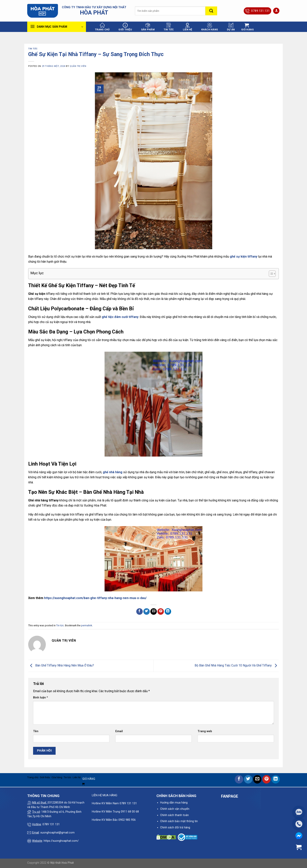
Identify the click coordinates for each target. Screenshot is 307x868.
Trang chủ (102, 27)
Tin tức (169, 27)
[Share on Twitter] (147, 612)
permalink (87, 625)
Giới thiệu (125, 27)
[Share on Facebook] (140, 612)
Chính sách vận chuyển (175, 809)
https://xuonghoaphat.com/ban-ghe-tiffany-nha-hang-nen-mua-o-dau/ (95, 598)
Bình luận (41, 698)
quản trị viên (78, 66)
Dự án (231, 27)
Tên (36, 731)
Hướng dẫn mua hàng (174, 803)
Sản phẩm (148, 27)
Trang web (205, 731)
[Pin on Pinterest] (161, 612)
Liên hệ (188, 27)
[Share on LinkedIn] (168, 612)
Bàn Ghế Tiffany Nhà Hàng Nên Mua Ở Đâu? (61, 666)
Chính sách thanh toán (174, 815)
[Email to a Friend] (154, 612)
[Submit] (211, 11)
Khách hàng (210, 27)
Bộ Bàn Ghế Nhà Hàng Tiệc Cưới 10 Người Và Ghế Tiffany (237, 666)
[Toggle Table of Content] (270, 274)
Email (119, 731)
